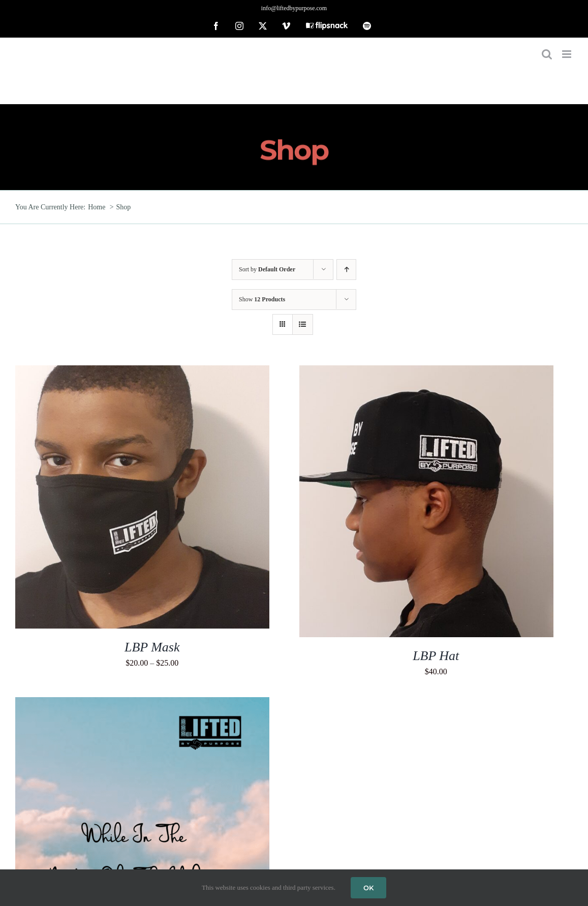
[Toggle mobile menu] (567, 54)
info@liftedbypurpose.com (294, 8)
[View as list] (303, 324)
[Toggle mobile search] (547, 54)
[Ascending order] (346, 270)
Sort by (267, 269)
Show (262, 299)
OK (368, 888)
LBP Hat (436, 656)
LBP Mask (152, 647)
